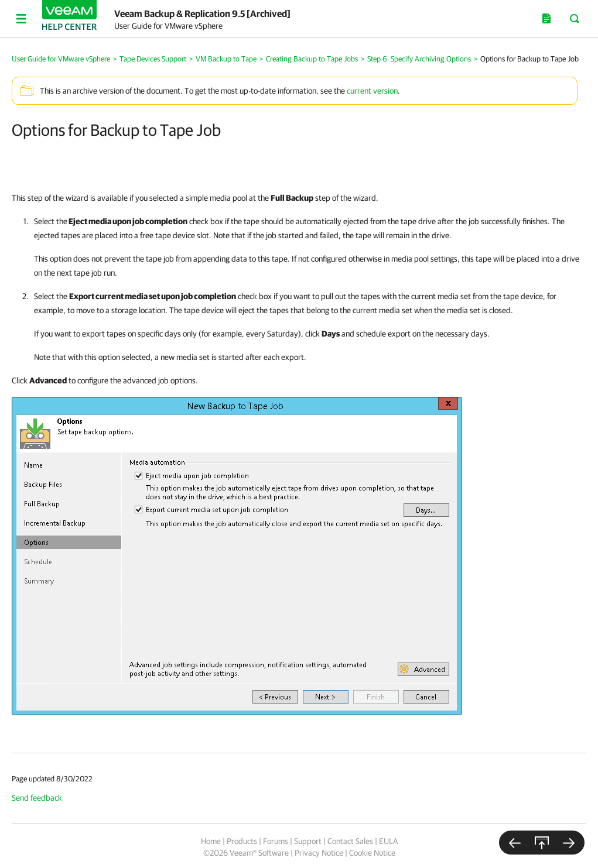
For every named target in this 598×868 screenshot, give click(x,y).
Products (242, 841)
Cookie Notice (372, 853)
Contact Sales (350, 841)
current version (372, 91)
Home (211, 841)
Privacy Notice (319, 853)
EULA (388, 841)
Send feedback (37, 798)
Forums (276, 841)
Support (308, 841)
